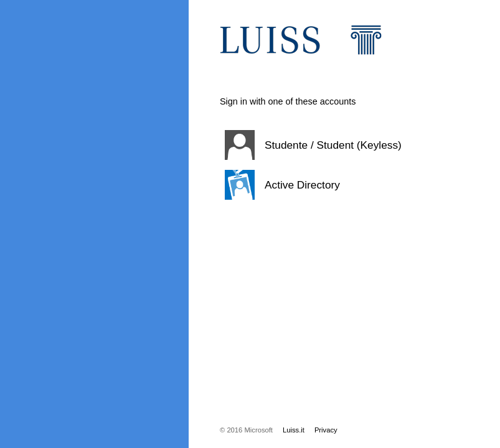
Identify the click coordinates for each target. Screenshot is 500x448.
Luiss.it (294, 430)
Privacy (326, 430)
